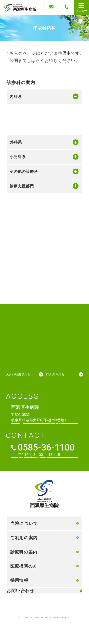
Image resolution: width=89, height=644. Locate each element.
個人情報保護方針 (45, 605)
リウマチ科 (24, 159)
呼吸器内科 (24, 135)
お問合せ (51, 8)
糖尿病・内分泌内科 (31, 151)
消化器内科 (24, 127)
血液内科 (22, 143)
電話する (66, 8)
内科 (19, 111)
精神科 (21, 175)
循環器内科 (24, 119)
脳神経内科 (24, 167)
